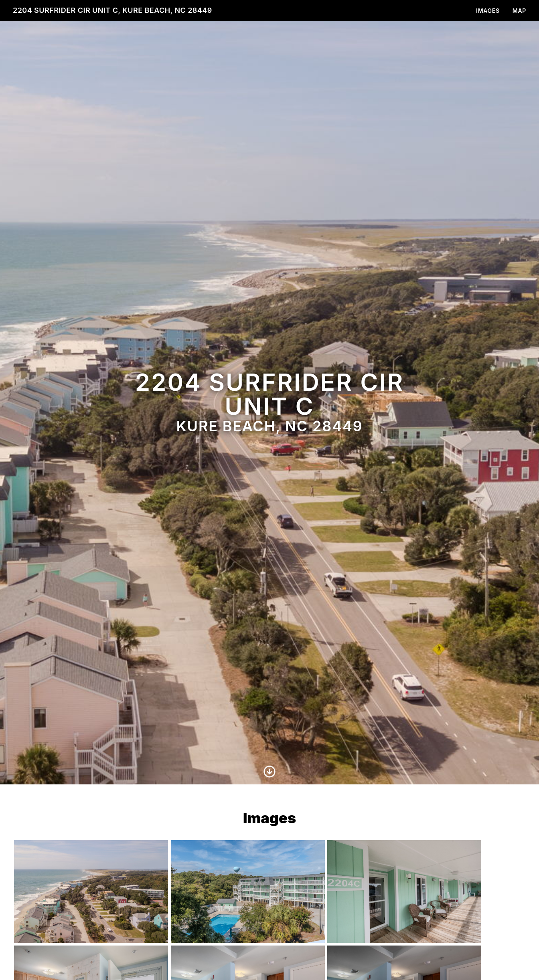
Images (488, 11)
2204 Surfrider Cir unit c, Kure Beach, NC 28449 (112, 10)
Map (519, 11)
